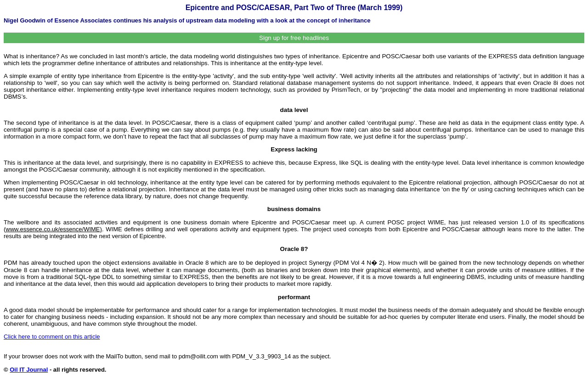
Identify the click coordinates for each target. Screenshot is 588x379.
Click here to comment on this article (52, 337)
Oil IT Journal (29, 370)
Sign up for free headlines (294, 38)
